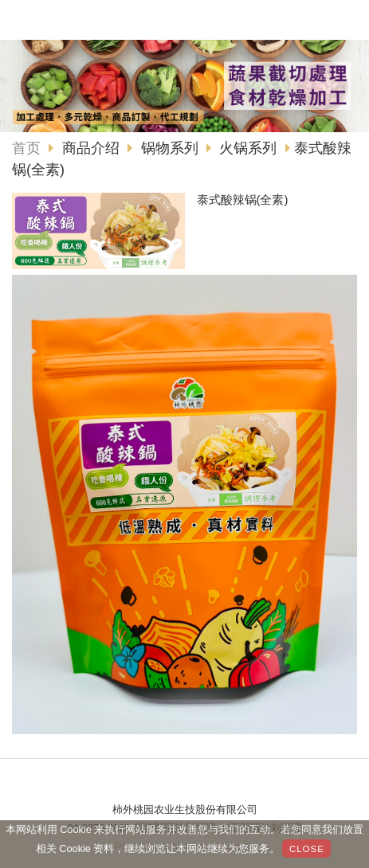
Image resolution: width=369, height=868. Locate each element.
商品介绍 (93, 148)
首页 (26, 148)
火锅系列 (248, 148)
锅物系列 (170, 148)
